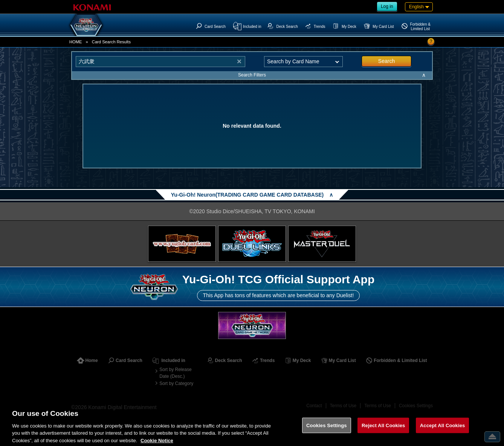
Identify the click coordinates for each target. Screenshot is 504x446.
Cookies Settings (327, 430)
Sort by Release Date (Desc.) (175, 373)
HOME (76, 42)
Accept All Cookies (443, 430)
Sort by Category (176, 383)
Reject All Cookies (383, 430)
